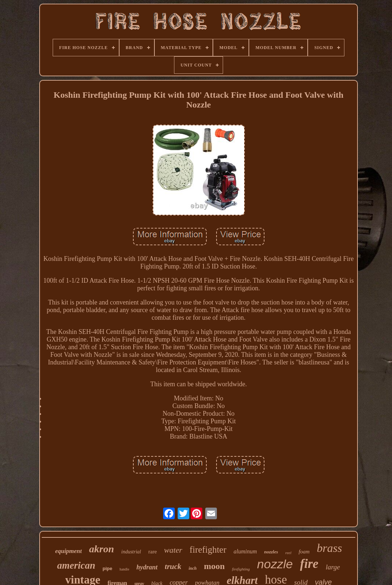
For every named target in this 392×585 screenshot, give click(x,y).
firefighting (241, 569)
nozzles (271, 552)
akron (101, 549)
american (76, 565)
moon (214, 566)
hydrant (147, 567)
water (173, 550)
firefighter (208, 550)
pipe (107, 568)
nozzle (275, 564)
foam (304, 552)
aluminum (245, 551)
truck (173, 566)
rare (152, 552)
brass (329, 548)
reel (288, 553)
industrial (131, 552)
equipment (69, 551)
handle (124, 569)
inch (193, 568)
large (333, 567)
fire (309, 564)
